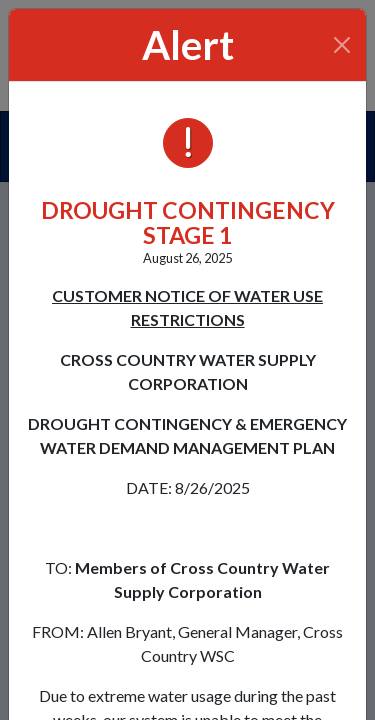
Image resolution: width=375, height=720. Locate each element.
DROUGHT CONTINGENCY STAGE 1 (188, 222)
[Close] (342, 45)
